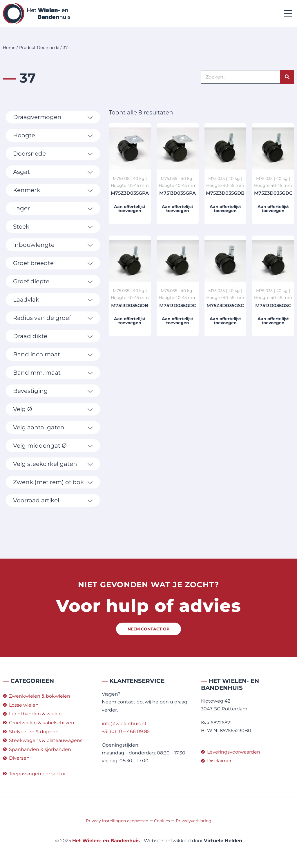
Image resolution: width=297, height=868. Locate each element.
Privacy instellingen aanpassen (117, 821)
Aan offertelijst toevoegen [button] (130, 209)
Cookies (162, 821)
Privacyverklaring (194, 821)
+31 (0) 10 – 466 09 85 (126, 731)
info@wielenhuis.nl (124, 724)
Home (9, 48)
